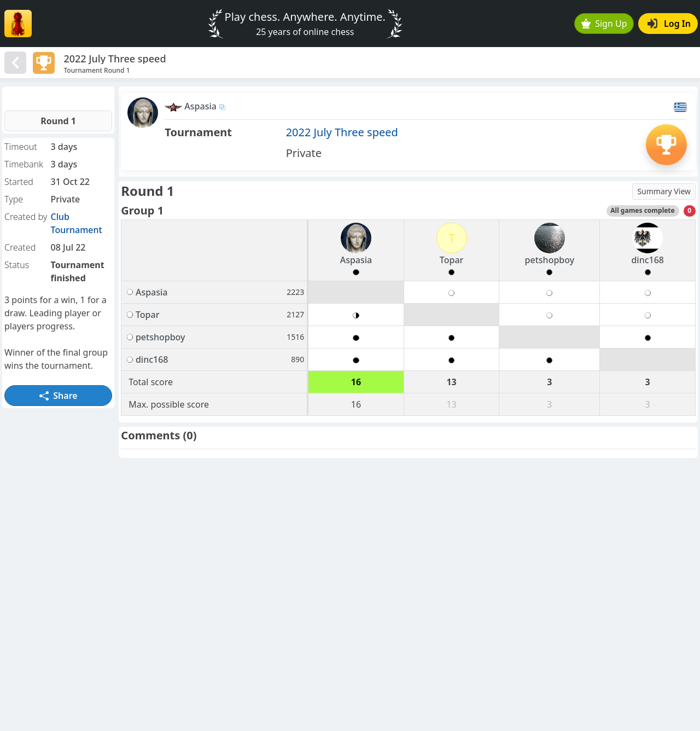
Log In (669, 24)
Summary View (664, 191)
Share (59, 396)
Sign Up (604, 24)
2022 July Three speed (342, 132)
